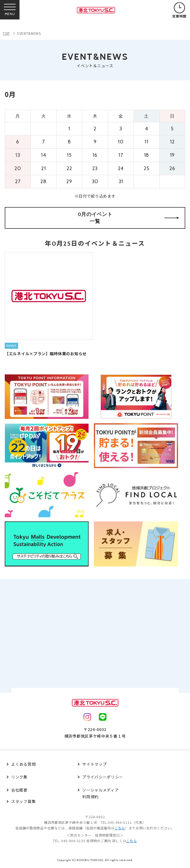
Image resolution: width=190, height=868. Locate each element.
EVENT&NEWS (29, 33)
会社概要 (19, 790)
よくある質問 (23, 764)
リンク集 (19, 777)
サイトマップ (94, 764)
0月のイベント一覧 (128, 218)
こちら (120, 828)
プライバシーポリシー (103, 777)
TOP (6, 33)
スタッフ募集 (23, 801)
